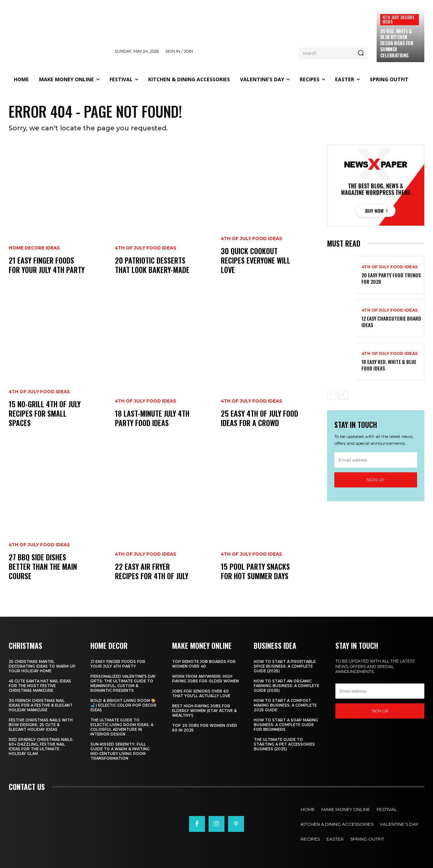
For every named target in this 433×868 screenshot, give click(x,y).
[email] (376, 460)
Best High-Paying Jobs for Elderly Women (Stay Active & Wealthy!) (204, 711)
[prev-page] (332, 395)
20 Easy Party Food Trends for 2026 (391, 278)
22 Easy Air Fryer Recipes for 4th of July (152, 571)
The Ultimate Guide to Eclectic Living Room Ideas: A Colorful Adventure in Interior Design (122, 727)
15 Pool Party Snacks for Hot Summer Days (255, 571)
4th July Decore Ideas (398, 19)
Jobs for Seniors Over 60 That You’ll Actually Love (201, 694)
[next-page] (343, 395)
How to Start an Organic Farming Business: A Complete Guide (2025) (286, 686)
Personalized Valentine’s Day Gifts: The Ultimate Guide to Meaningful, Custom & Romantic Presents (123, 683)
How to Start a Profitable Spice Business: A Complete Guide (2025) (285, 666)
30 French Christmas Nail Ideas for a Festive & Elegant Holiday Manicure (41, 705)
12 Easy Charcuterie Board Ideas (391, 322)
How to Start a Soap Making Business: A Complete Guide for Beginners (286, 725)
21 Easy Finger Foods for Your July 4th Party (47, 265)
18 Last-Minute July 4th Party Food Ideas (152, 418)
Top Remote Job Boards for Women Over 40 (204, 664)
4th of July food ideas (39, 392)
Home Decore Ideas (34, 248)
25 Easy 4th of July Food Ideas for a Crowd (260, 418)
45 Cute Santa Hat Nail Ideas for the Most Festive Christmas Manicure (40, 686)
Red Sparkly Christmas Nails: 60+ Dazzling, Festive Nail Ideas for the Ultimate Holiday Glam (41, 747)
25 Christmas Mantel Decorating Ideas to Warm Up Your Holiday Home (42, 666)
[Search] (361, 53)
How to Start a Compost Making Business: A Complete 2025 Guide (285, 705)
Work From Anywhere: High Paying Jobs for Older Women (205, 679)
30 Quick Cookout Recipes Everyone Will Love (256, 260)
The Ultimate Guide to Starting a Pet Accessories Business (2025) (284, 744)
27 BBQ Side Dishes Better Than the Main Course (43, 567)
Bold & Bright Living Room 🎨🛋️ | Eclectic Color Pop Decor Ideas (123, 705)
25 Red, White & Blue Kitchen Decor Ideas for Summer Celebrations (397, 43)
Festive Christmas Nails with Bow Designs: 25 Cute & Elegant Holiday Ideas (41, 725)
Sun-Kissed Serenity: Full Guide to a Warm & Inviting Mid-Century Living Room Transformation (120, 751)
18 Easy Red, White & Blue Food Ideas (389, 365)
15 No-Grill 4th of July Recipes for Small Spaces (45, 413)
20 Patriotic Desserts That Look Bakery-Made (152, 265)
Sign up (376, 480)
